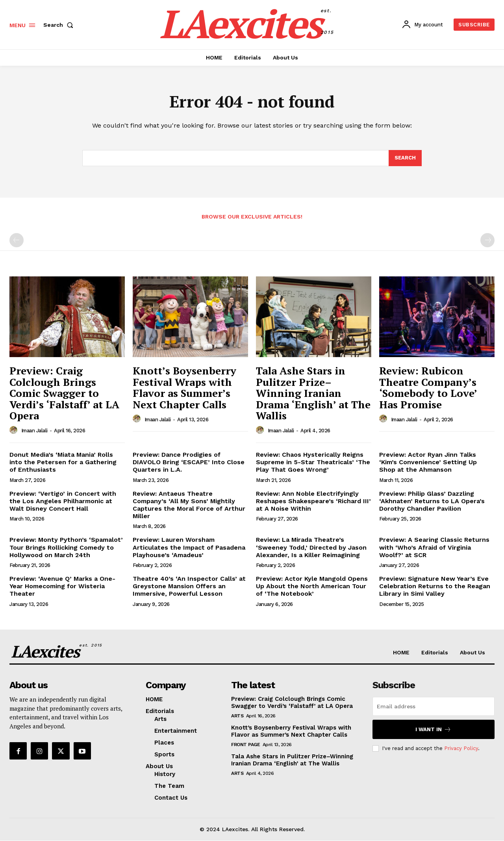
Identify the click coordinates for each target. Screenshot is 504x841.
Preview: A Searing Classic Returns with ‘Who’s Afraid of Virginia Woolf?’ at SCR (434, 547)
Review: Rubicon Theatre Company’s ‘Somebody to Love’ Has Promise (428, 388)
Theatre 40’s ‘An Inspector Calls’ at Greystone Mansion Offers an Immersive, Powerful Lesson (189, 586)
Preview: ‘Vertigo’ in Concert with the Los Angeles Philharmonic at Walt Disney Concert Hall (63, 501)
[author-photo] (15, 431)
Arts (237, 716)
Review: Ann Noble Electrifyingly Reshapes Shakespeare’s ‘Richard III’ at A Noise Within (313, 501)
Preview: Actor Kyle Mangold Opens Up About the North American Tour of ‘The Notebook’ (312, 586)
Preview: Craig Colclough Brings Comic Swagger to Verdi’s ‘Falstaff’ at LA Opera (64, 393)
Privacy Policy (461, 749)
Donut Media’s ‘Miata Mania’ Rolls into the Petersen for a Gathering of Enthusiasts (63, 462)
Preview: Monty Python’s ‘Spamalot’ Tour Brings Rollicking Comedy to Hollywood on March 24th (66, 547)
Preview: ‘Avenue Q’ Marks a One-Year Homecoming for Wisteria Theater (62, 586)
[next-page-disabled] (487, 241)
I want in (433, 730)
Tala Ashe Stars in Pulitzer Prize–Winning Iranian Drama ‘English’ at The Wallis (313, 393)
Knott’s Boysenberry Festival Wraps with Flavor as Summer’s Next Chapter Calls (184, 388)
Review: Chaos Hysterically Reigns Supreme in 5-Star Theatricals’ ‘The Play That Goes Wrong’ (313, 462)
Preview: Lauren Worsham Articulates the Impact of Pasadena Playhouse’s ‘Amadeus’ (189, 547)
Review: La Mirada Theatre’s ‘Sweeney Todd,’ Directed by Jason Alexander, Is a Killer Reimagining (311, 547)
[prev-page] (17, 241)
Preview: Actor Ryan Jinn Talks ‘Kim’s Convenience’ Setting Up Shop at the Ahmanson (428, 462)
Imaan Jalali (34, 431)
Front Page (246, 745)
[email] (434, 707)
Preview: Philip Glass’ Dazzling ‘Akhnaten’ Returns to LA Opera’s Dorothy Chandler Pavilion (432, 501)
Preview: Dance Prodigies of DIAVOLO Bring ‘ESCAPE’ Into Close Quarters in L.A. (189, 462)
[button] (60, 25)
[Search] (405, 158)
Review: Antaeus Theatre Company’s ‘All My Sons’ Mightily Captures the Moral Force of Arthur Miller (189, 505)
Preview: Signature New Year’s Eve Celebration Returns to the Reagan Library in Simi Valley (435, 586)
